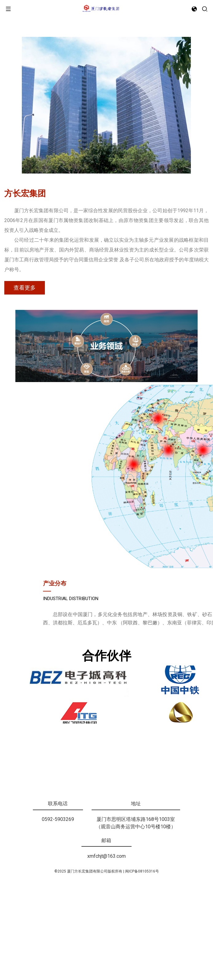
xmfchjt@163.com (106, 949)
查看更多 (25, 383)
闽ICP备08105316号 (142, 965)
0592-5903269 (58, 913)
